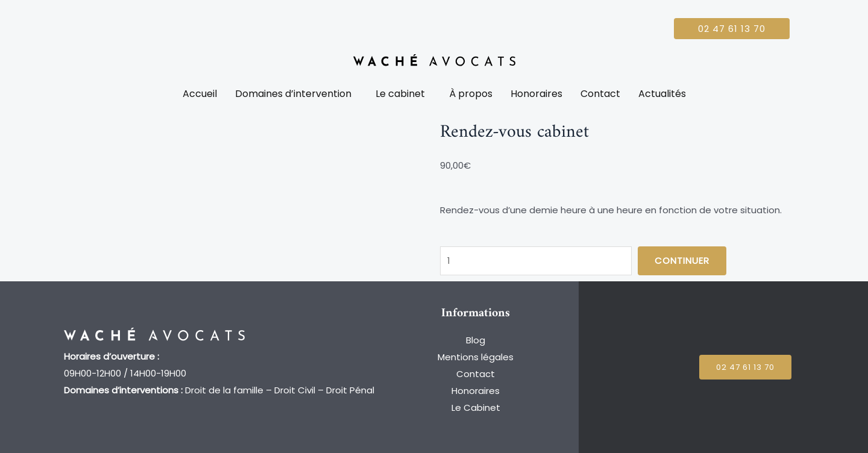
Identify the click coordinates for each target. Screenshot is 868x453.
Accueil (200, 94)
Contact (600, 94)
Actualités (662, 94)
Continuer (682, 261)
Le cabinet (400, 94)
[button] (296, 94)
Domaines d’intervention (293, 94)
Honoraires (536, 94)
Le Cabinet (476, 408)
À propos (471, 94)
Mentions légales (476, 357)
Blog (476, 340)
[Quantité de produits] (536, 261)
